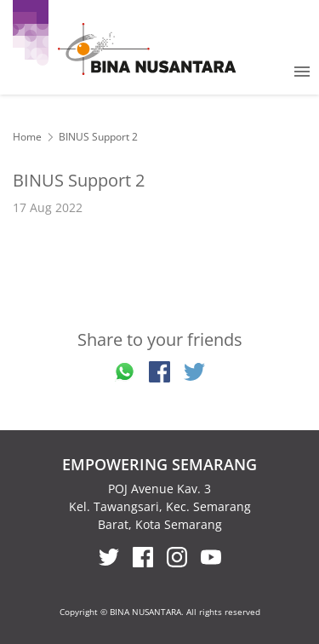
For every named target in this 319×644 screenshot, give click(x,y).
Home (27, 137)
